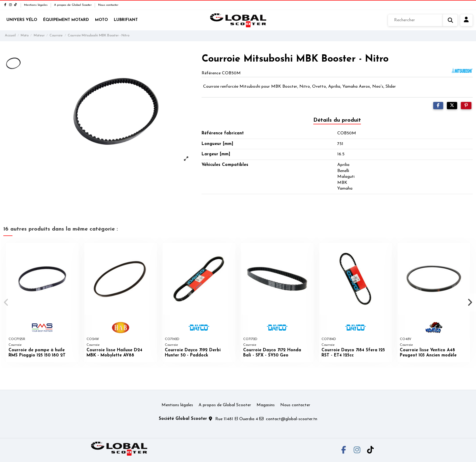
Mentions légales (36, 5)
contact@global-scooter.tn (292, 419)
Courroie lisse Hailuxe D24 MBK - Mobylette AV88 (114, 353)
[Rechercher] (423, 20)
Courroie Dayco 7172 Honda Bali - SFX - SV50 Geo (272, 353)
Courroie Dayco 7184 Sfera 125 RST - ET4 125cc (353, 353)
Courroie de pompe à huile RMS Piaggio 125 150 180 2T (37, 353)
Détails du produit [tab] (337, 120)
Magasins (266, 405)
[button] (7, 302)
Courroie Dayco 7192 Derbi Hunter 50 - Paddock (193, 353)
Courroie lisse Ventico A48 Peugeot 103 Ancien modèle (428, 353)
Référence (211, 73)
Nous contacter (108, 5)
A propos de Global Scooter (73, 5)
